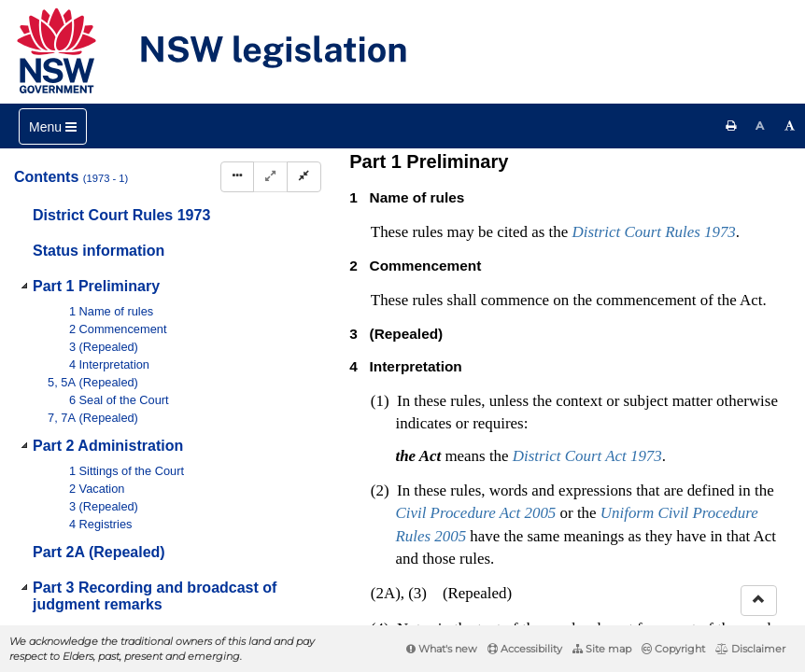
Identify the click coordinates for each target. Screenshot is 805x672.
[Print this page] (731, 126)
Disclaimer (750, 649)
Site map (602, 649)
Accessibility (525, 649)
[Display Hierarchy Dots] (237, 177)
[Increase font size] (790, 126)
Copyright (673, 649)
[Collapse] (304, 177)
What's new (442, 649)
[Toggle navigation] (53, 126)
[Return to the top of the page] (759, 601)
